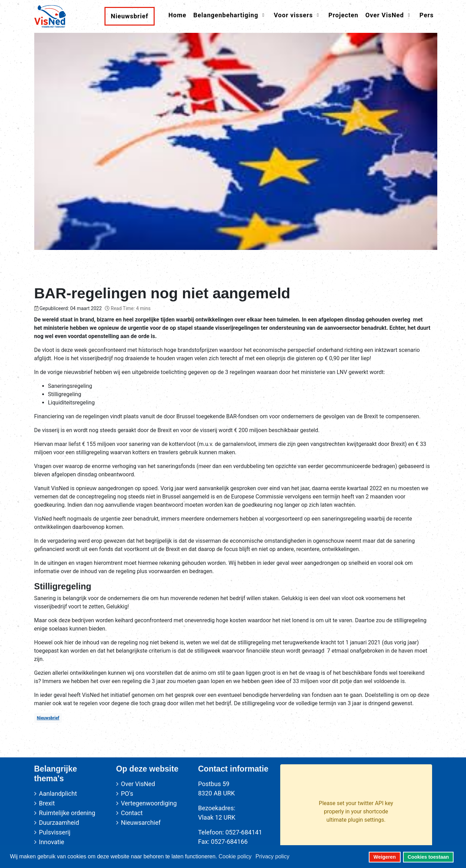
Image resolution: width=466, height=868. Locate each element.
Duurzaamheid (59, 823)
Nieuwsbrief (48, 718)
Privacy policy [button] (273, 856)
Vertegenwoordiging (149, 803)
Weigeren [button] (385, 857)
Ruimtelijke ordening (67, 813)
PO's (127, 794)
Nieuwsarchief (141, 823)
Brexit (47, 803)
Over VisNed (138, 784)
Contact (132, 813)
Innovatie (52, 842)
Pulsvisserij (55, 832)
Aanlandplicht (58, 794)
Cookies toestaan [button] (428, 857)
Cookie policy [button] (235, 856)
